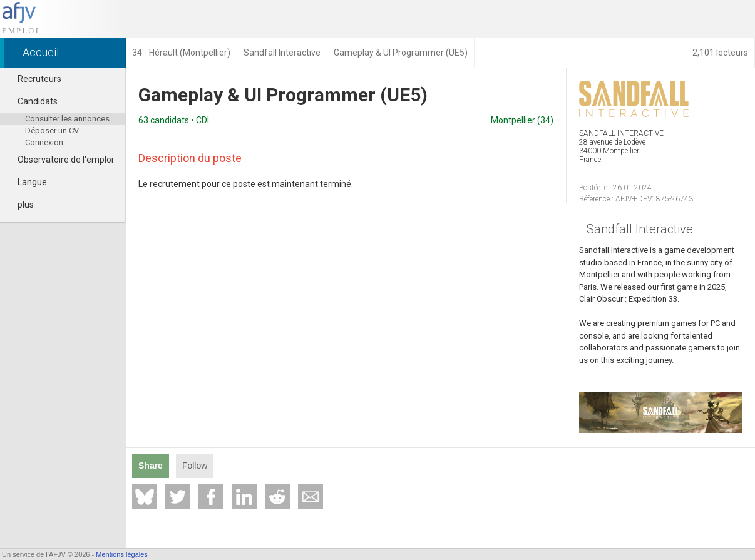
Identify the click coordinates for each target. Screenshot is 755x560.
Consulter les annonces (67, 119)
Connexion (44, 142)
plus (20, 205)
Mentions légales (122, 554)
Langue (27, 182)
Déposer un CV (52, 130)
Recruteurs (34, 79)
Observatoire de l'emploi (60, 160)
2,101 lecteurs (720, 53)
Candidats (32, 101)
